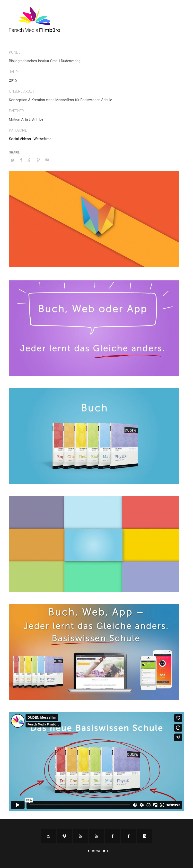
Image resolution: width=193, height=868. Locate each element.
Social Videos (20, 139)
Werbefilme (43, 139)
